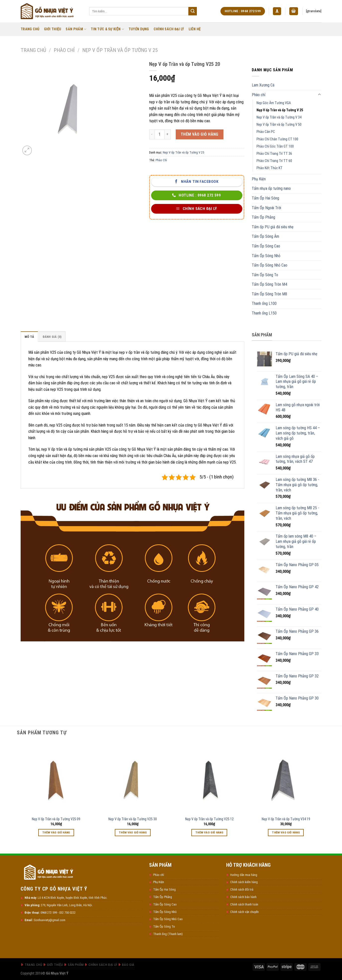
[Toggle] (319, 95)
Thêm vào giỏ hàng (200, 134)
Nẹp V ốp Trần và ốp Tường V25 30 (133, 819)
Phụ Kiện (259, 179)
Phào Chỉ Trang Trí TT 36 (274, 154)
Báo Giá (128, 965)
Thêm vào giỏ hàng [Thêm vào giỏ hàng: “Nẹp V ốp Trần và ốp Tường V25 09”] (56, 832)
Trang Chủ (30, 29)
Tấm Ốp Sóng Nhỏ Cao (270, 265)
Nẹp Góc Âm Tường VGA (274, 103)
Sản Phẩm (76, 29)
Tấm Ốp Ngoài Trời (266, 208)
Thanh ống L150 (264, 313)
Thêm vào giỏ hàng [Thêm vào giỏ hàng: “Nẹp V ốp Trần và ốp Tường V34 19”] (286, 832)
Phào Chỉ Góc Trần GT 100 (275, 146)
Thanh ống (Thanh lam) (168, 934)
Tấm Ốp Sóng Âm (265, 236)
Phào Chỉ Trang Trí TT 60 (274, 161)
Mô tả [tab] (29, 337)
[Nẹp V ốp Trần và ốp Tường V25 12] (209, 778)
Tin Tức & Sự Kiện (107, 29)
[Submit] (193, 11)
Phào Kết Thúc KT (270, 168)
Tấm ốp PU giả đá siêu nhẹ (273, 227)
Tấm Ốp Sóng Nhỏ (266, 256)
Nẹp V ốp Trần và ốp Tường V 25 (120, 50)
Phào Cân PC (266, 132)
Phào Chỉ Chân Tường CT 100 (277, 139)
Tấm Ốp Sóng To (265, 275)
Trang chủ (33, 50)
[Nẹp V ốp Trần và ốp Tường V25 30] (133, 778)
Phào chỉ (64, 50)
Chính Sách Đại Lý (169, 29)
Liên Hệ (195, 29)
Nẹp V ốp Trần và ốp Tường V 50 (279, 125)
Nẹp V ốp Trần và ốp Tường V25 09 (56, 819)
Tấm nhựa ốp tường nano (271, 188)
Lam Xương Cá (263, 85)
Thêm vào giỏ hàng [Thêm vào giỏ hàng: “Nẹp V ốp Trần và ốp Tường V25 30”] (133, 832)
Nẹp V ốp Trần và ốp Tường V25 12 (209, 819)
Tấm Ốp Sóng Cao (266, 246)
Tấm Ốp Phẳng (263, 217)
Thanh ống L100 (264, 303)
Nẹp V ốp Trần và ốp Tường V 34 (279, 117)
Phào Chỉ (161, 160)
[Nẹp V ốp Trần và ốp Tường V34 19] (286, 778)
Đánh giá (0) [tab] (52, 337)
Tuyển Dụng (139, 29)
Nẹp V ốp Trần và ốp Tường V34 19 (286, 819)
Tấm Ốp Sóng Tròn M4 (269, 284)
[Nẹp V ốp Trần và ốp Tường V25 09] (56, 778)
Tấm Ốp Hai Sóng (265, 198)
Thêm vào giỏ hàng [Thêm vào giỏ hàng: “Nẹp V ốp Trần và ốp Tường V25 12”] (209, 832)
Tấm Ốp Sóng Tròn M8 (269, 294)
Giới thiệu (53, 29)
